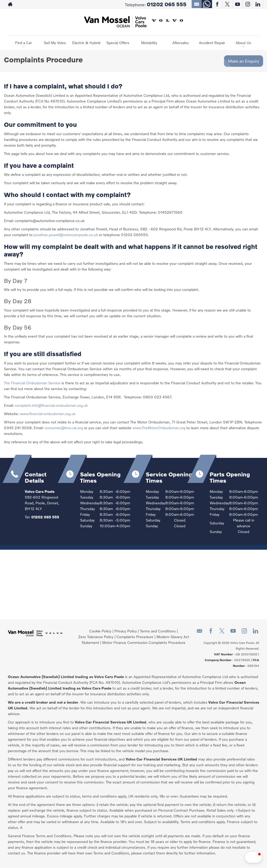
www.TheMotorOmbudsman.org (159, 428)
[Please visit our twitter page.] (227, 4)
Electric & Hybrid (86, 43)
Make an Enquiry (244, 61)
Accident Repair (212, 43)
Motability (149, 43)
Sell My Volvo (55, 43)
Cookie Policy (100, 631)
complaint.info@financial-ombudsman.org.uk (51, 405)
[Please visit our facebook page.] (217, 4)
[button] (238, 857)
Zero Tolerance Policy (96, 637)
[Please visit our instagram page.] (248, 4)
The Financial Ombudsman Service (32, 383)
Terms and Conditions (158, 631)
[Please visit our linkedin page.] (258, 4)
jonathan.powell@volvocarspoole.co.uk (66, 235)
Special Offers (118, 43)
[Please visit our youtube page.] (237, 4)
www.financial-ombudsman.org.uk (48, 414)
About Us (243, 43)
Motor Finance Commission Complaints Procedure (144, 642)
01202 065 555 (167, 4)
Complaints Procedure (135, 637)
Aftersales (181, 43)
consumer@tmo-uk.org (64, 428)
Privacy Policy (126, 631)
